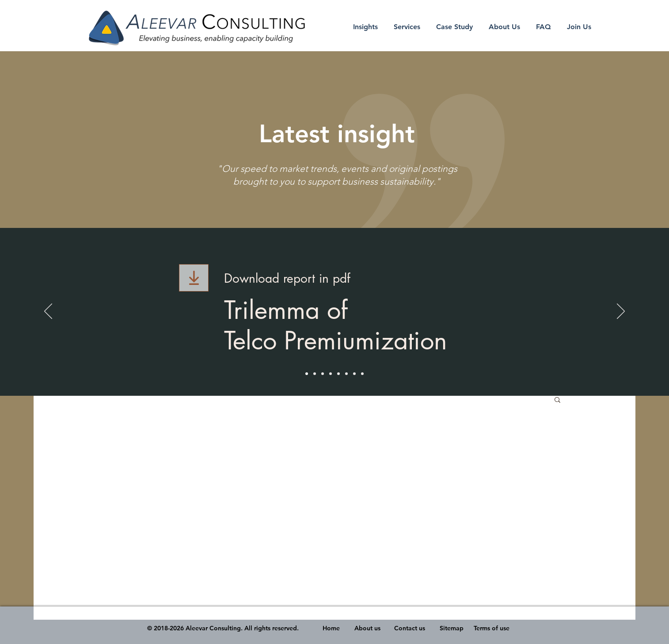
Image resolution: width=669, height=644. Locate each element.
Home (331, 628)
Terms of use (492, 628)
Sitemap (452, 628)
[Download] (194, 278)
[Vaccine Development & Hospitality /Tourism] (346, 374)
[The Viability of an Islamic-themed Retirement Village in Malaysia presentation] (323, 374)
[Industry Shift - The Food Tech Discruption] (338, 374)
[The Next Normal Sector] (315, 374)
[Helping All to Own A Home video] (331, 374)
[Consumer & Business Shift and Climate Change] (354, 374)
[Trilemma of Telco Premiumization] (307, 374)
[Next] (621, 312)
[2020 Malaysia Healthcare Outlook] (362, 374)
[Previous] (48, 312)
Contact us (410, 628)
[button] (557, 400)
